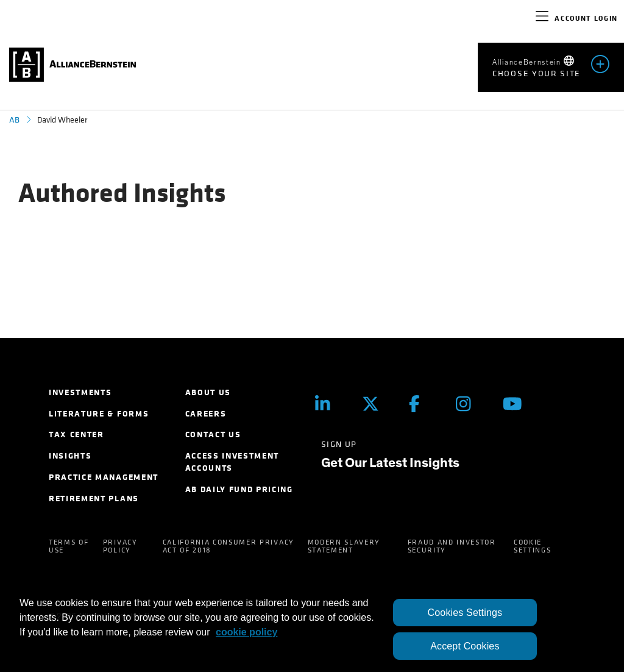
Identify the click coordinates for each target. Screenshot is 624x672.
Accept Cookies (465, 646)
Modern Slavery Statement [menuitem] (344, 546)
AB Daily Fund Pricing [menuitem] (239, 489)
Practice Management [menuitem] (104, 477)
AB (14, 120)
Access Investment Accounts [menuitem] (232, 462)
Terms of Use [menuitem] (69, 546)
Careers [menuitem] (206, 414)
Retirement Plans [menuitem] (94, 499)
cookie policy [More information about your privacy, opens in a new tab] (246, 632)
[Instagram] (470, 404)
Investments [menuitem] (80, 392)
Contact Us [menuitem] (213, 434)
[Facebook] (423, 404)
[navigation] (542, 18)
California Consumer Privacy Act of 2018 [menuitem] (229, 546)
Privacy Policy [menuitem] (120, 546)
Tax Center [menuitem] (76, 434)
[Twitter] (376, 404)
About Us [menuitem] (208, 392)
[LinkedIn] (329, 404)
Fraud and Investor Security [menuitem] (452, 546)
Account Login (586, 18)
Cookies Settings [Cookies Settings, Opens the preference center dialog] (465, 613)
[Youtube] (517, 404)
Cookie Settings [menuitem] (532, 546)
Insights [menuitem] (70, 456)
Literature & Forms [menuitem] (99, 414)
